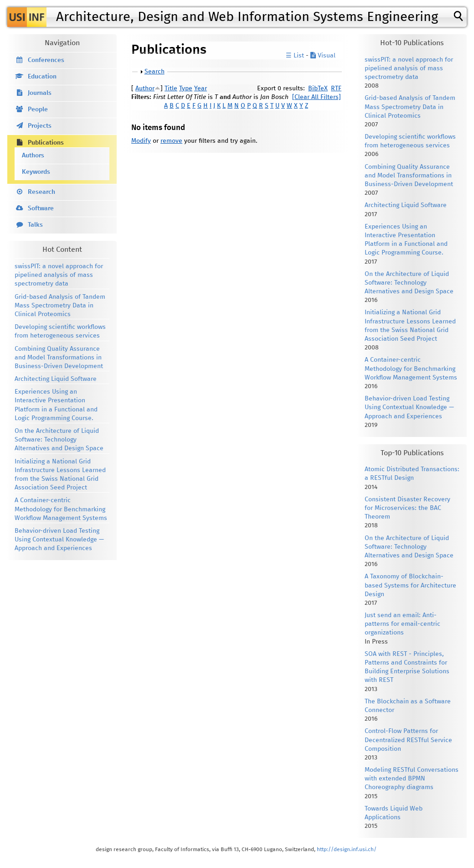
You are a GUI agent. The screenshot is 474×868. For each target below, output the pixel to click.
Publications (46, 143)
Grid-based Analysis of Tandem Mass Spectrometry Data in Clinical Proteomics (60, 306)
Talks (35, 225)
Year (201, 88)
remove (171, 141)
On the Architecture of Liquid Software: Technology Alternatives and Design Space (59, 440)
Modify (141, 141)
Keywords (36, 172)
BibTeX (318, 88)
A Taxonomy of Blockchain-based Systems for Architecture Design (410, 585)
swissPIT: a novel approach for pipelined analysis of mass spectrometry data (59, 275)
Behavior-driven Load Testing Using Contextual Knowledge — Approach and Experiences (59, 540)
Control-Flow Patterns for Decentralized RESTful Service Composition (408, 740)
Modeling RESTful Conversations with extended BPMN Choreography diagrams (412, 779)
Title (171, 88)
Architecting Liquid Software (56, 379)
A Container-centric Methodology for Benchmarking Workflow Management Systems (61, 509)
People (38, 109)
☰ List (295, 56)
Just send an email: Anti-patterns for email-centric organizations (402, 624)
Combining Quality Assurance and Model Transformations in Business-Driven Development (59, 358)
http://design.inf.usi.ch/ (347, 850)
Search (155, 72)
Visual (323, 56)
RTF (336, 88)
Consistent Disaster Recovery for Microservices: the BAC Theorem (407, 508)
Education (42, 77)
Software (41, 208)
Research (41, 192)
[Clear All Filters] (317, 97)
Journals (40, 93)
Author (145, 88)
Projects (40, 126)
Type (186, 88)
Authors (33, 156)
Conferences (46, 60)
